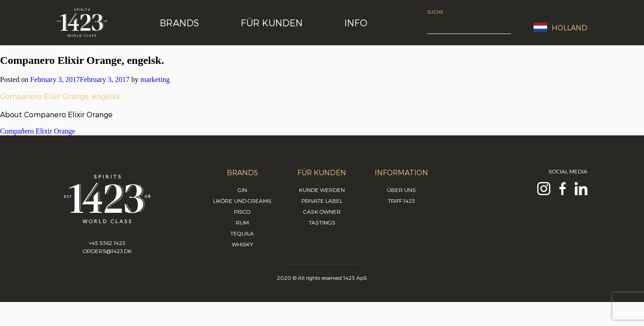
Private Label (322, 201)
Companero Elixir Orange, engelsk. (61, 96)
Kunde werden (322, 190)
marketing (155, 79)
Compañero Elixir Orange (38, 131)
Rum (242, 222)
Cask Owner (322, 211)
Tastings (322, 222)
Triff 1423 (401, 201)
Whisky (242, 244)
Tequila (242, 233)
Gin (242, 190)
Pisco (242, 211)
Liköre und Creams (242, 201)
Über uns (401, 190)
